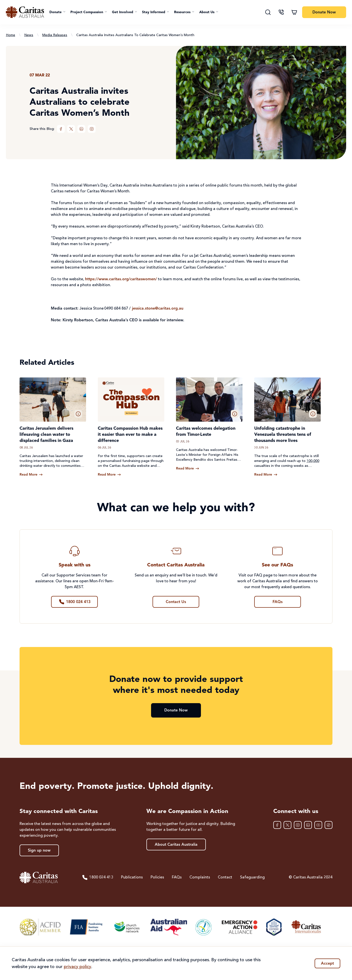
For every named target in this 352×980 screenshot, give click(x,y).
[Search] (268, 12)
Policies (157, 877)
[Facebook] (61, 129)
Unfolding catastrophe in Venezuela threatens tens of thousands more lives (283, 435)
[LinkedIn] (81, 129)
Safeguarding (252, 877)
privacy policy (77, 967)
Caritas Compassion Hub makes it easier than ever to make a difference (130, 435)
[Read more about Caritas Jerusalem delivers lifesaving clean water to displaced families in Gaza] (31, 475)
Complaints (200, 877)
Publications (132, 877)
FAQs (177, 877)
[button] (57, 12)
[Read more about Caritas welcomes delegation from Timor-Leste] (188, 469)
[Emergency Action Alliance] (239, 927)
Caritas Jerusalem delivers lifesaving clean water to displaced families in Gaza (46, 435)
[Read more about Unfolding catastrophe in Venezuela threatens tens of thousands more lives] (266, 475)
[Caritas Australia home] (25, 12)
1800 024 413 (98, 877)
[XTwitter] (71, 129)
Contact (225, 877)
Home (11, 35)
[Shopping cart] (294, 12)
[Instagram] (92, 129)
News (29, 35)
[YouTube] (318, 825)
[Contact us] (281, 12)
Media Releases (55, 35)
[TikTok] (329, 825)
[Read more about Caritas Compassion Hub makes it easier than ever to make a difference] (109, 475)
